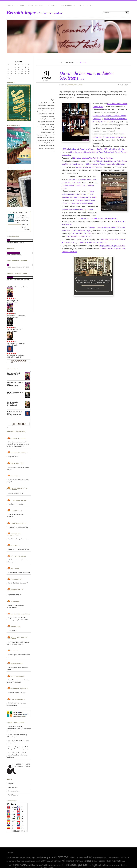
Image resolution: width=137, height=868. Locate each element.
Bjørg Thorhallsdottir (15, 357)
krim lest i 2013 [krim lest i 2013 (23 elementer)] (96, 861)
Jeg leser (15, 569)
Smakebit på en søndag (16, 504)
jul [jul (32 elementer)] (52, 861)
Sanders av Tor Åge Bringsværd (18, 539)
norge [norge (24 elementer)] (123, 861)
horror (47, 119)
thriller (49, 143)
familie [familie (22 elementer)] (117, 858)
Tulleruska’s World (19, 689)
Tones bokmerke (18, 676)
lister (47, 124)
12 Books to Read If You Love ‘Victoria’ (92, 243)
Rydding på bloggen (15, 595)
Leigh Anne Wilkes (48, 122)
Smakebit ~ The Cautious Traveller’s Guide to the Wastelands (17, 755)
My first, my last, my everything (17, 638)
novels (49, 132)
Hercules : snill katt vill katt (17, 693)
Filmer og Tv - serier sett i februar (19, 549)
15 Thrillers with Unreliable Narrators (79, 237)
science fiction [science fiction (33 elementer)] (53, 865)
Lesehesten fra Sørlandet (15, 590)
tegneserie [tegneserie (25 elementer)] (117, 865)
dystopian (45, 111)
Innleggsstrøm (13, 787)
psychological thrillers (47, 135)
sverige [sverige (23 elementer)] (111, 865)
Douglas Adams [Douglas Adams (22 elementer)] (98, 858)
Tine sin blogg (17, 664)
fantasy (92, 227)
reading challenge (48, 138)
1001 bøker (52, 6)
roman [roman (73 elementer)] (40, 865)
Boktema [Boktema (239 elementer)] (62, 857)
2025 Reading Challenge (19, 212)
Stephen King (48, 140)
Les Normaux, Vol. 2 (13, 300)
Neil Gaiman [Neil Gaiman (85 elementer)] (114, 861)
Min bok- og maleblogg (20, 614)
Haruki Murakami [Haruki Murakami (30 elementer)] (23, 861)
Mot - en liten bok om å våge (15, 355)
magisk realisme (104, 227)
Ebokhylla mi (16, 511)
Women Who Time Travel (82, 233)
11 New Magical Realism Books (81, 203)
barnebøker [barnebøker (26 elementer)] (21, 858)
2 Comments (124, 85)
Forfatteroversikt (36, 6)
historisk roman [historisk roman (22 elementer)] (34, 861)
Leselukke (15, 601)
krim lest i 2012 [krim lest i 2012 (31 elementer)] (85, 861)
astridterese (71, 85)
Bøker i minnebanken (16, 6)
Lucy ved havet (13, 457)
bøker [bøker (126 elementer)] (72, 857)
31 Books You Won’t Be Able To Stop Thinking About (80, 185)
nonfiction (43, 132)
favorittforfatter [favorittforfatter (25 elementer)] (11, 861)
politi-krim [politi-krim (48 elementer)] (32, 865)
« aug (8, 78)
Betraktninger (21, 13)
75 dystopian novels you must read (112, 246)
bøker (49, 106)
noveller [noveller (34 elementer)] (10, 865)
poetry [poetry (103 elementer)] (24, 865)
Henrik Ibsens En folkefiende (16, 343)
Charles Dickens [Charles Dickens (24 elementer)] (81, 858)
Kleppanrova (16, 579)
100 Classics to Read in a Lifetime (88, 167)
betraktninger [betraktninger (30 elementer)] (30, 858)
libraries (43, 124)
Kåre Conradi (13, 331)
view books (27, 229)
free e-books (43, 114)
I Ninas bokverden (18, 556)
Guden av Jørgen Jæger (22, 749)
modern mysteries (48, 130)
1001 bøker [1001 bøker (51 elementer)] (12, 857)
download (51, 108)
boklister (45, 103)
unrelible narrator (49, 146)
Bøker (80, 85)
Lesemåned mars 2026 (16, 494)
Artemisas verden (18, 438)
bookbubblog (42, 106)
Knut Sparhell (13, 741)
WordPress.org (13, 795)
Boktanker (15, 476)
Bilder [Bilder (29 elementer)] (38, 858)
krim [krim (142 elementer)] (64, 861)
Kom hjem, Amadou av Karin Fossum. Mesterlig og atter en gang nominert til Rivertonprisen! (18, 444)
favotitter (51, 111)
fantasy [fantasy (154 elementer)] (124, 857)
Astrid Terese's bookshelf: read (17, 287)
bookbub (51, 103)
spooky (40, 140)
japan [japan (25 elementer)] (49, 861)
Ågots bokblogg (18, 699)
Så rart (14, 651)
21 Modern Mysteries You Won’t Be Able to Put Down (93, 158)
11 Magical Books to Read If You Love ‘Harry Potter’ (98, 218)
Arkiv (81, 6)
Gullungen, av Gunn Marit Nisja (18, 527)
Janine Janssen (13, 302)
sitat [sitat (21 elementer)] (60, 865)
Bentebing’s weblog (19, 453)
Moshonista (15, 627)
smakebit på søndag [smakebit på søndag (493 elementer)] (79, 864)
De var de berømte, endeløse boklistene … (86, 76)
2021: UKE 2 (12, 630)
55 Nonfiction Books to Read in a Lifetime (77, 209)
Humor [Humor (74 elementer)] (43, 861)
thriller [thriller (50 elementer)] (124, 865)
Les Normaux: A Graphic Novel (16, 316)
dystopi (39, 111)
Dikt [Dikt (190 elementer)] (90, 857)
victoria (41, 148)
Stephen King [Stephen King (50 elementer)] (102, 865)
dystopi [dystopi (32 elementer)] (106, 858)
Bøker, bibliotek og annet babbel (17, 489)
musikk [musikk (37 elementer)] (104, 861)
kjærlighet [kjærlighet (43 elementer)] (57, 861)
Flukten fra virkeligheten (14, 535)
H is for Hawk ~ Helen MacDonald (19, 572)
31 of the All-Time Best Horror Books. (111, 149)
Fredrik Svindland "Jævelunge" (18, 583)
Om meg (90, 6)
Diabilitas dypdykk (19, 500)
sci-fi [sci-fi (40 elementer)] (45, 865)
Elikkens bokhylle (19, 523)
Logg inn (11, 783)
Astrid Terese (20, 215)
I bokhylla (15, 546)
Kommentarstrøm (14, 791)
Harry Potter (44, 116)
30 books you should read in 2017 (83, 152)
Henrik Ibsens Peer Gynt (14, 330)
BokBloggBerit (17, 463)
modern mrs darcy (48, 127)
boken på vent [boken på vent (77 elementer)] (48, 857)
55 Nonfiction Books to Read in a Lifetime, (78, 149)
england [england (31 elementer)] (112, 858)
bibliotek (39, 103)
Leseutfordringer (67, 6)
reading (40, 138)
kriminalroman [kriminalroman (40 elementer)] (73, 861)
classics (45, 108)
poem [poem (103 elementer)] (16, 865)
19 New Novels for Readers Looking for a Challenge (105, 164)
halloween (51, 114)
